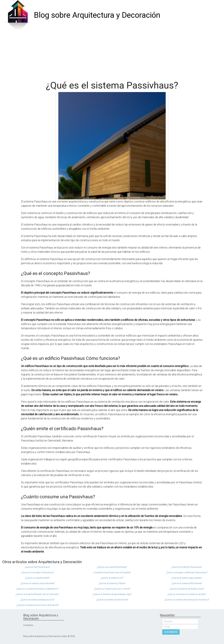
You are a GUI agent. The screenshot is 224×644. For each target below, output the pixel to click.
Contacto (28, 625)
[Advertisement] (112, 54)
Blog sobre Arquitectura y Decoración (97, 15)
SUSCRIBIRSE (171, 632)
